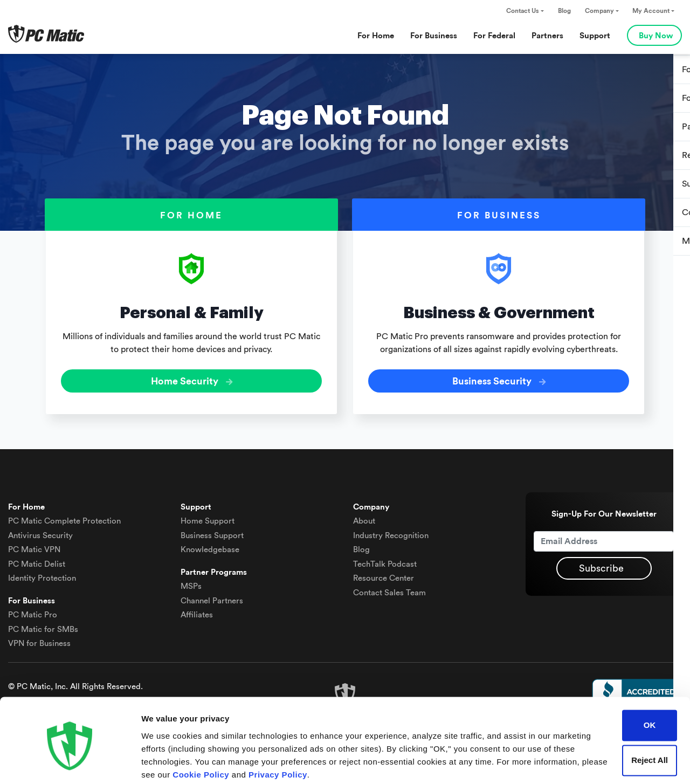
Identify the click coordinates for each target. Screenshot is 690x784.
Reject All (650, 718)
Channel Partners (212, 598)
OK (650, 683)
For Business (434, 36)
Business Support (212, 533)
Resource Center (384, 576)
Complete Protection (64, 519)
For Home (376, 36)
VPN (34, 548)
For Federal (494, 36)
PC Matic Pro (33, 613)
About (364, 519)
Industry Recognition (391, 533)
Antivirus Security (40, 533)
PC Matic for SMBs (43, 627)
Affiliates (197, 613)
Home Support (208, 519)
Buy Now (656, 36)
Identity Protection (42, 576)
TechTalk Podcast (385, 562)
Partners (547, 36)
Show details (166, 763)
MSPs (191, 584)
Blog (564, 11)
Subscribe (601, 566)
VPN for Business (39, 641)
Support (595, 36)
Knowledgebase (210, 548)
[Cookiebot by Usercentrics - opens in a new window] (70, 763)
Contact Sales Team (389, 590)
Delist (37, 562)
